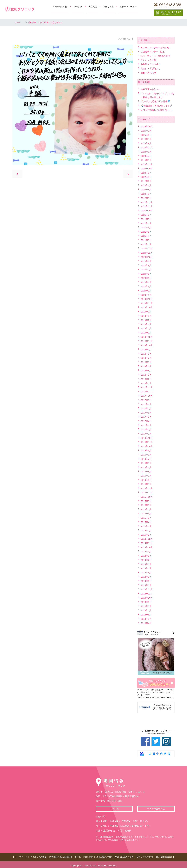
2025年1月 (146, 139)
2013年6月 (146, 613)
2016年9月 (146, 449)
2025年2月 (146, 135)
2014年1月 (146, 584)
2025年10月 (147, 126)
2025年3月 (146, 131)
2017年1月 (146, 433)
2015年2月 (146, 529)
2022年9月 (146, 173)
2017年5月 (146, 416)
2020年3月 (146, 286)
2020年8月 (146, 265)
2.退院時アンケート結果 (153, 52)
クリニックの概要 (38, 855)
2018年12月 (147, 336)
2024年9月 (146, 143)
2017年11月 (147, 391)
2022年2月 (146, 194)
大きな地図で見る (156, 807)
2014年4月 (146, 571)
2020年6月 (146, 273)
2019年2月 (146, 328)
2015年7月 (146, 508)
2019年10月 (147, 307)
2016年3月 (146, 475)
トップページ (21, 855)
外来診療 (78, 7)
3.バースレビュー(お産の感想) (157, 56)
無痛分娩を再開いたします (157, 105)
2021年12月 (147, 202)
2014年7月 (146, 559)
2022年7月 (146, 181)
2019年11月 (147, 303)
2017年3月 (146, 424)
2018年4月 (146, 370)
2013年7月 (146, 609)
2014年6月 (146, 563)
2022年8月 (146, 177)
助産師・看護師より (151, 68)
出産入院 (93, 7)
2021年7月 (146, 223)
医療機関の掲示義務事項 (61, 855)
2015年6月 (146, 512)
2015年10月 (147, 496)
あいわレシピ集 (149, 60)
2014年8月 (146, 554)
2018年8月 (146, 353)
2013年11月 (147, 592)
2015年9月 (146, 500)
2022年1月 (146, 198)
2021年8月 (146, 219)
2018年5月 (146, 366)
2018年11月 (147, 340)
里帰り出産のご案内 (124, 855)
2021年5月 (146, 231)
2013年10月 (147, 596)
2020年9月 (146, 261)
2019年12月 (147, 298)
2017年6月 (146, 412)
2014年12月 (147, 538)
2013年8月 (146, 605)
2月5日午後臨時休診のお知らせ (157, 110)
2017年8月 (146, 403)
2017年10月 (147, 395)
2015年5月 (146, 517)
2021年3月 (146, 240)
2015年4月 (146, 521)
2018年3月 (146, 374)
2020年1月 (146, 294)
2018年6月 (146, 361)
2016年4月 (146, 470)
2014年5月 (146, 567)
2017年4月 (146, 420)
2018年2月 (146, 378)
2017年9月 (146, 399)
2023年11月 (147, 147)
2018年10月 (147, 345)
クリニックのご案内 (84, 855)
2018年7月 (146, 357)
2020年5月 (146, 277)
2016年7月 (146, 458)
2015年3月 (146, 525)
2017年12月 (147, 387)
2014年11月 (147, 542)
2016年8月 (146, 454)
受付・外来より (149, 73)
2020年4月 (146, 282)
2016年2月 (146, 479)
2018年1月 (146, 382)
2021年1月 (146, 244)
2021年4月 (146, 235)
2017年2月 (146, 428)
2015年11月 (147, 491)
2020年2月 (146, 290)
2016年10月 (147, 445)
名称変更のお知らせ (151, 89)
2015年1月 (146, 533)
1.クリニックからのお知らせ (156, 47)
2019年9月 (146, 311)
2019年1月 (146, 332)
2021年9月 (146, 215)
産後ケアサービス (128, 7)
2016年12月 (147, 437)
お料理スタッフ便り (151, 64)
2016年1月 (146, 483)
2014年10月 (147, 546)
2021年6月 (146, 227)
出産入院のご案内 (104, 855)
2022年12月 (147, 164)
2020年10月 (147, 256)
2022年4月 (146, 189)
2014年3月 (146, 575)
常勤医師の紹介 (60, 7)
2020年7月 (146, 269)
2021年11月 (147, 206)
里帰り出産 (108, 7)
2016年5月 (146, 466)
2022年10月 (147, 168)
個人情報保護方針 (164, 855)
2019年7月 (146, 319)
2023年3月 (146, 160)
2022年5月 (146, 185)
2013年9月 (146, 601)
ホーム (18, 22)
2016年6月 (146, 462)
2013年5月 (146, 617)
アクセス (114, 807)
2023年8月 (146, 152)
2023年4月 (146, 156)
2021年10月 (147, 210)
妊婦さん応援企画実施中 (156, 101)
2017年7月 (146, 407)
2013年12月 (147, 588)
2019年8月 (146, 315)
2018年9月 (146, 349)
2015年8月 (146, 504)
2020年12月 (147, 248)
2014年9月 (146, 550)
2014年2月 (146, 580)
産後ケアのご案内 (145, 855)
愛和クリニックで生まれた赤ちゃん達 (49, 22)
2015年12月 (147, 487)
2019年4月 (146, 324)
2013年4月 (146, 622)
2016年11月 (147, 441)
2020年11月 (147, 252)
